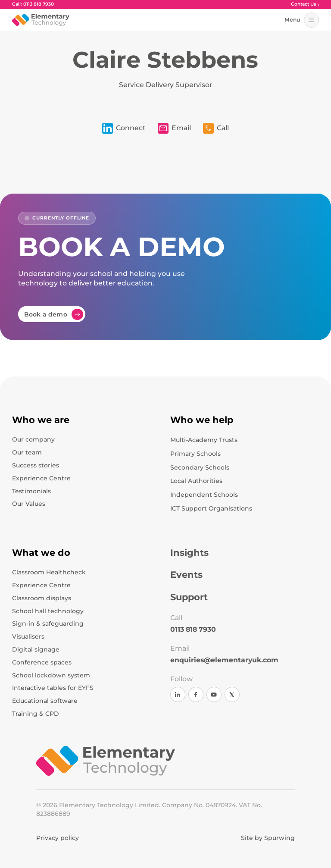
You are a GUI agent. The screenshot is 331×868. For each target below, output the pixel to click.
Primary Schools (195, 454)
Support (189, 597)
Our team (27, 452)
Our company (33, 439)
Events (186, 575)
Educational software (45, 701)
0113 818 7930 (193, 630)
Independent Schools (204, 495)
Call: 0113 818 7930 (33, 5)
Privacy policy (58, 838)
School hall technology (48, 611)
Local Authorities (196, 481)
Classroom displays (42, 598)
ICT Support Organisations (211, 508)
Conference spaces (42, 662)
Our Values (29, 504)
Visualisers (28, 636)
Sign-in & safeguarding (48, 624)
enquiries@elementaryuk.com (224, 660)
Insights (189, 553)
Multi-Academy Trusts (204, 440)
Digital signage (36, 649)
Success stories (36, 465)
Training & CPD (36, 714)
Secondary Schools (200, 467)
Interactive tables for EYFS (53, 688)
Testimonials (31, 491)
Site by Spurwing (268, 838)
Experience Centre (41, 478)
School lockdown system (51, 675)
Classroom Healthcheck (49, 572)
